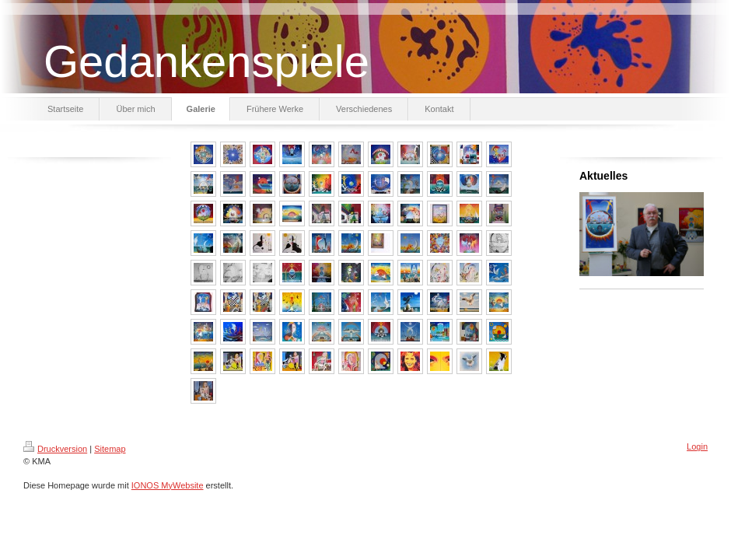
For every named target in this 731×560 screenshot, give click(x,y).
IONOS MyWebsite (168, 485)
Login (697, 446)
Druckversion (55, 449)
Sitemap (110, 449)
